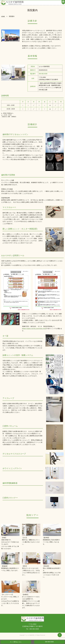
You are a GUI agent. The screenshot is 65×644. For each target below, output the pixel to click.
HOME (3, 16)
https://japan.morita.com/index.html (34, 329)
